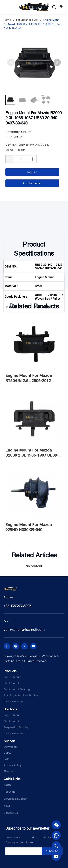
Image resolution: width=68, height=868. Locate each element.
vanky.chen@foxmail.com (24, 630)
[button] (57, 74)
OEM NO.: (11, 156)
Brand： (10, 162)
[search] (31, 851)
